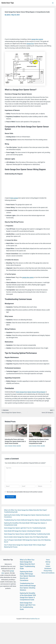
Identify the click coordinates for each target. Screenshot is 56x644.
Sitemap (48, 561)
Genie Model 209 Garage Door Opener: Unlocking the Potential (22, 531)
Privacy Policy (48, 570)
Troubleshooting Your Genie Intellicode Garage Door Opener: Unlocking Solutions (28, 520)
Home (48, 559)
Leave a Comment (9, 446)
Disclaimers (48, 568)
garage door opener (37, 39)
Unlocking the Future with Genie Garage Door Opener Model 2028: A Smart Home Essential (15, 441)
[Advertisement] (28, 27)
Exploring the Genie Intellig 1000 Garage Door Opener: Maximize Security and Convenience (27, 576)
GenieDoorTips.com (35, 618)
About (48, 564)
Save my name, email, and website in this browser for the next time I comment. (25, 492)
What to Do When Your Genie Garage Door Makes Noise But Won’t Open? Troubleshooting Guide (27, 564)
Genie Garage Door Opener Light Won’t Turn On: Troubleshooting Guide (25, 528)
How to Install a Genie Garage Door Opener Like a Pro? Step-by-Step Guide (26, 537)
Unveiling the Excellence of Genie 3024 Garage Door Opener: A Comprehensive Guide (39, 441)
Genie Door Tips (8, 3)
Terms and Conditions (48, 573)
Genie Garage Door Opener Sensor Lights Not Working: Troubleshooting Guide (27, 534)
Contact (48, 566)
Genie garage (14, 198)
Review (15, 446)
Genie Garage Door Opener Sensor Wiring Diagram (31, 392)
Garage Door (30, 44)
